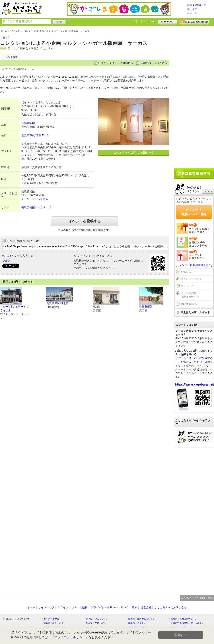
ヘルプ (193, 9)
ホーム (193, 13)
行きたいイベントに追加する (116, 63)
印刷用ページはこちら (154, 63)
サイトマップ (46, 607)
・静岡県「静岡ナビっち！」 (140, 619)
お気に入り (187, 272)
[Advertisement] (193, 95)
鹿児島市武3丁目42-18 (35, 135)
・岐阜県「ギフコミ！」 (138, 623)
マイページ (187, 286)
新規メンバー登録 (194, 22)
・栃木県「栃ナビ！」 (52, 619)
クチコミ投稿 (80, 607)
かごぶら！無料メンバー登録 (194, 212)
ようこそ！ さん (145, 21)
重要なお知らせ (198, 5)
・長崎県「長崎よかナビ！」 (183, 619)
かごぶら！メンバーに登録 (191, 358)
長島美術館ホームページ (36, 207)
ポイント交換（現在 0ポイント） (192, 295)
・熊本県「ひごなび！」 (96, 619)
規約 (135, 607)
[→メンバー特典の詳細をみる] (194, 265)
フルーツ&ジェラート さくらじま (15, 309)
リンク (125, 607)
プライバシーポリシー (104, 607)
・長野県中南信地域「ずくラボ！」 (186, 623)
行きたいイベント (191, 279)
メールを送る (40, 199)
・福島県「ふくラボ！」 (53, 623)
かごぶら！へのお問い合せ (171, 607)
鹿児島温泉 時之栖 (57, 303)
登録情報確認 (189, 304)
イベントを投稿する (85, 221)
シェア (6, 261)
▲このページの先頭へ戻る (197, 598)
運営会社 (146, 607)
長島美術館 (28, 123)
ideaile (97, 307)
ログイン (168, 22)
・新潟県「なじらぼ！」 (96, 623)
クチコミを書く (194, 173)
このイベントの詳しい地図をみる (134, 153)
